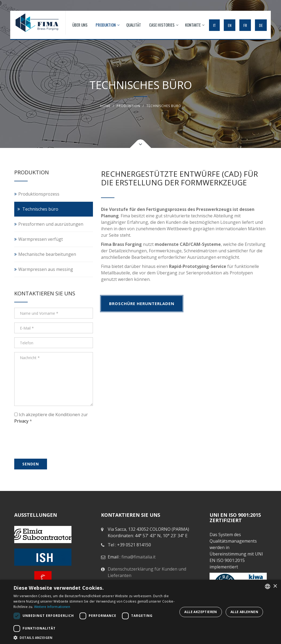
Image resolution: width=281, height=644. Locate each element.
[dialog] (140, 612)
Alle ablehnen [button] (244, 612)
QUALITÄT (134, 25)
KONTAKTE (195, 25)
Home (105, 106)
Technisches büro (40, 209)
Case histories (164, 25)
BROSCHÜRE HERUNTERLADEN (142, 303)
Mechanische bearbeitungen (47, 254)
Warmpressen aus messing (46, 269)
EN (230, 25)
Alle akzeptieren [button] (201, 612)
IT (214, 25)
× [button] (275, 586)
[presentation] (47, 435)
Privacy (21, 421)
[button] (95, 637)
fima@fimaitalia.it (138, 557)
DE (261, 25)
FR (245, 25)
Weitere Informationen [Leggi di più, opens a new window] (52, 607)
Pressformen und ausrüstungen (51, 224)
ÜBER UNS (80, 25)
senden (31, 464)
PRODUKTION (108, 25)
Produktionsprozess (39, 194)
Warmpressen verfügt (41, 239)
